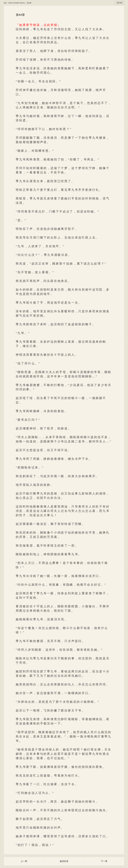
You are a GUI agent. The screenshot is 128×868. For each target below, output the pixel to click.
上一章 (24, 861)
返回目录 (64, 861)
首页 (5, 3)
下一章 (104, 861)
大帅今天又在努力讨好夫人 (17, 3)
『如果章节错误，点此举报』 (38, 25)
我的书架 (120, 3)
